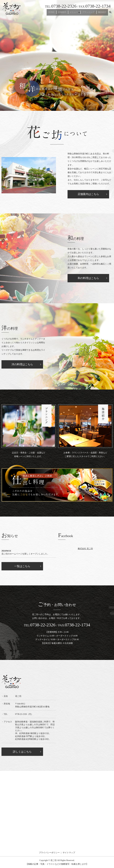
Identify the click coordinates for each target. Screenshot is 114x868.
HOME (56, 13)
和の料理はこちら (88, 278)
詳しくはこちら (22, 752)
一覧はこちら (22, 566)
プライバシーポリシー (49, 853)
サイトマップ (69, 853)
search (110, 13)
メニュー (76, 13)
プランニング (90, 13)
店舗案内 (65, 13)
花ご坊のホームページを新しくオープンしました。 (25, 554)
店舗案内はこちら (88, 194)
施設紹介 (103, 13)
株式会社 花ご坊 (85, 549)
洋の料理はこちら (22, 364)
